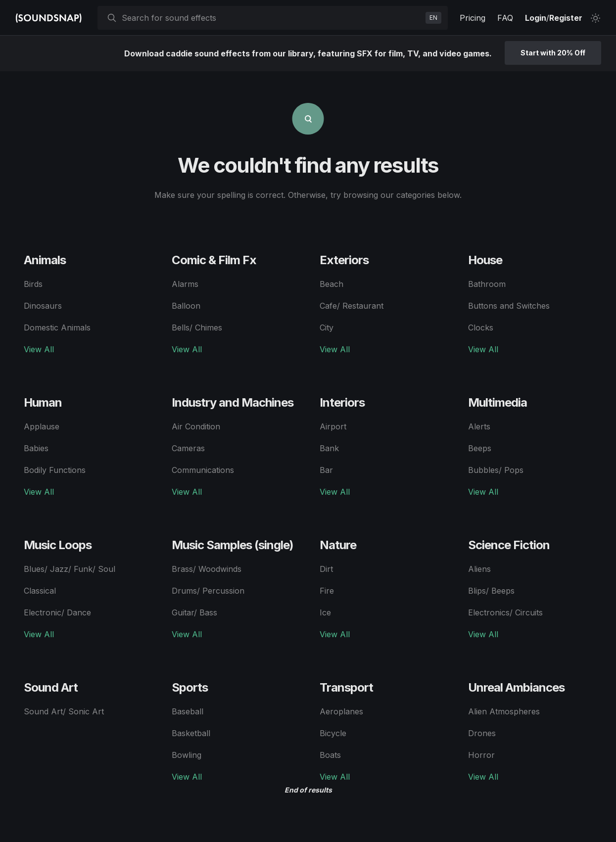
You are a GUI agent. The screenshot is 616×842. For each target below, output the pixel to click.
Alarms (185, 284)
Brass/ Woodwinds (207, 569)
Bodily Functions (55, 470)
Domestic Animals (57, 327)
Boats (330, 755)
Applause (42, 426)
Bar (326, 470)
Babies (36, 448)
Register (566, 18)
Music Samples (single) (233, 545)
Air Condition (196, 426)
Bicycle (333, 733)
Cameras (188, 448)
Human (43, 402)
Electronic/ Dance (57, 612)
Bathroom (487, 284)
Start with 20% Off (553, 53)
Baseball (188, 711)
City (327, 327)
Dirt (326, 569)
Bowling (187, 755)
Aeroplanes (341, 711)
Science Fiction (509, 545)
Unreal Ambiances (516, 687)
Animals (45, 260)
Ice (325, 612)
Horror (481, 755)
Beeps (480, 448)
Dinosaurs (43, 306)
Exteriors (344, 260)
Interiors (342, 402)
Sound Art (51, 687)
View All (39, 349)
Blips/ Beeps (491, 591)
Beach (332, 284)
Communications (203, 470)
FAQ (505, 18)
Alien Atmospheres (504, 711)
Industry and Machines (233, 402)
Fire (327, 591)
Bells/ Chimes (197, 327)
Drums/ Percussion (208, 591)
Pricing (473, 18)
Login (536, 18)
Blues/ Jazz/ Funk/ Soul (70, 569)
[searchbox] (272, 18)
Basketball (191, 733)
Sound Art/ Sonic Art (64, 711)
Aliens (479, 569)
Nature (338, 545)
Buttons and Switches (509, 306)
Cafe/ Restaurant (352, 306)
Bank (329, 448)
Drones (482, 733)
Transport (346, 687)
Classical (40, 591)
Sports (190, 687)
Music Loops (58, 545)
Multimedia (498, 402)
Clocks (481, 327)
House (485, 260)
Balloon (186, 306)
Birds (33, 284)
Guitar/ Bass (194, 612)
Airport (333, 426)
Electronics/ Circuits (505, 612)
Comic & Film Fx (214, 260)
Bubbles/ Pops (496, 470)
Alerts (479, 426)
